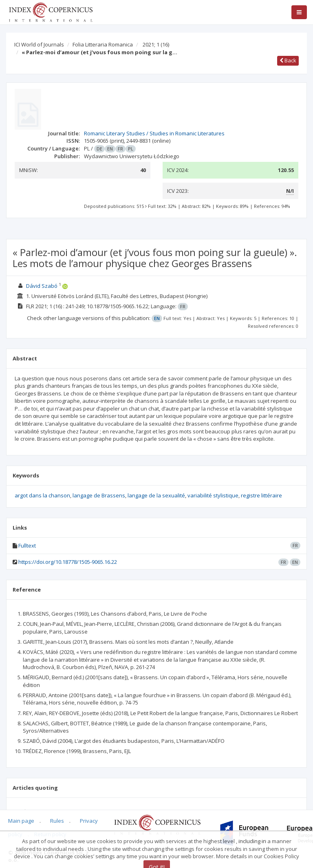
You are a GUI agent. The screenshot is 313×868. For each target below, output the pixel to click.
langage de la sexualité (156, 495)
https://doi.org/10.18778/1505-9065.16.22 (68, 562)
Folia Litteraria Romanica (103, 44)
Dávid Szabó (42, 286)
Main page (21, 821)
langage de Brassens (99, 495)
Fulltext (27, 546)
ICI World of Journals (39, 44)
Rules (57, 821)
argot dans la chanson (42, 495)
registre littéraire (261, 495)
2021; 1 (156, 44)
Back (288, 60)
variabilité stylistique (213, 495)
